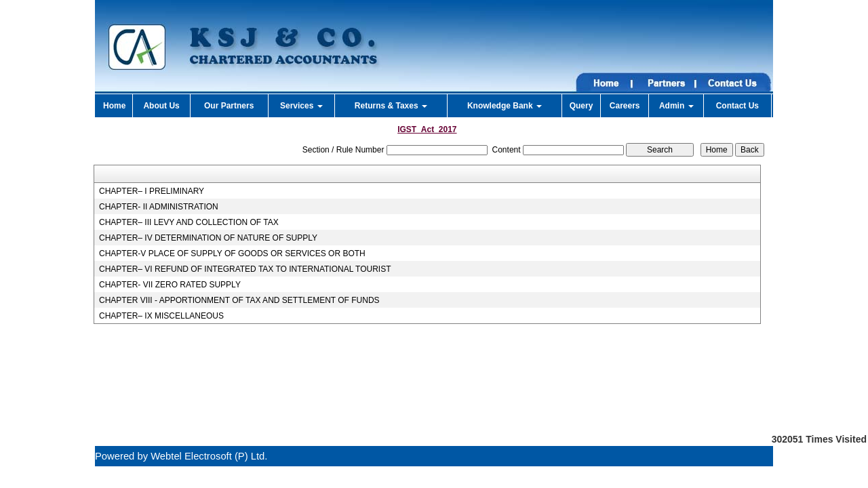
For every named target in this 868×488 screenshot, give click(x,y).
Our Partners (229, 106)
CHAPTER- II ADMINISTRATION (159, 207)
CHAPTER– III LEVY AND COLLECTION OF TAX (189, 222)
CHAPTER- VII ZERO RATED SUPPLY (170, 285)
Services (301, 106)
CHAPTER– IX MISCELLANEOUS (161, 316)
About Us (161, 106)
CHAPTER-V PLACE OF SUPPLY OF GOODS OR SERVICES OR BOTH (232, 253)
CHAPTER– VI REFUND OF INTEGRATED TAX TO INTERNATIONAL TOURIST (245, 269)
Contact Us (737, 106)
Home (114, 106)
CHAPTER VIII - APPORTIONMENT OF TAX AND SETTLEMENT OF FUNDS (239, 300)
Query (581, 106)
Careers (625, 106)
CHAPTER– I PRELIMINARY (152, 191)
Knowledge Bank (505, 106)
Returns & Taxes (391, 106)
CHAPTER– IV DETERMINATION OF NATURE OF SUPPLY (208, 238)
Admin (676, 106)
